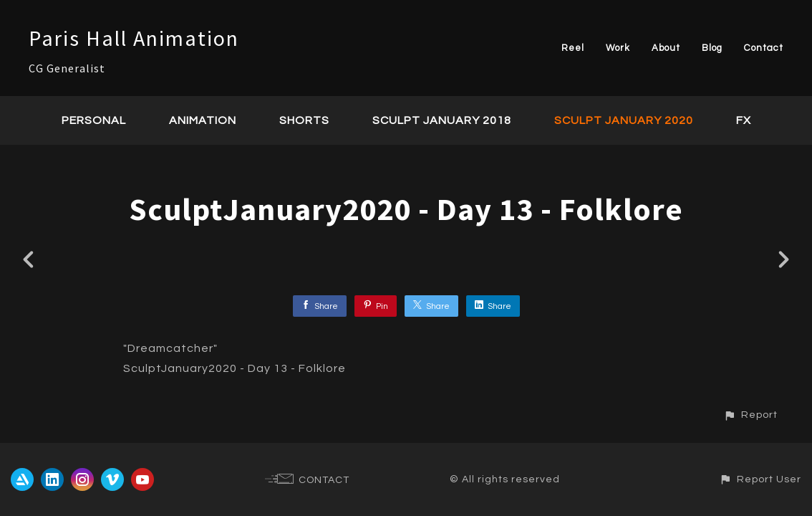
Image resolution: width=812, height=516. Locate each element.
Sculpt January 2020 (624, 120)
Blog (712, 48)
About (666, 48)
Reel (573, 48)
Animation (203, 120)
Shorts (304, 120)
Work (618, 48)
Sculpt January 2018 (442, 120)
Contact (764, 48)
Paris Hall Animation (134, 38)
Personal (94, 120)
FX (744, 120)
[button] (750, 415)
